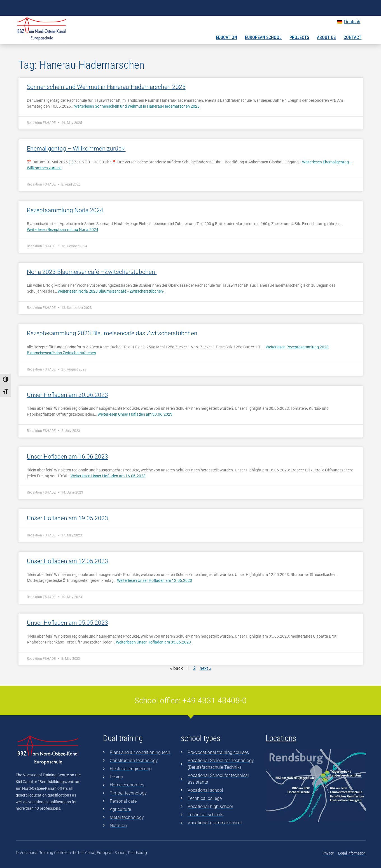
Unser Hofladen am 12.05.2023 (67, 561)
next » (205, 668)
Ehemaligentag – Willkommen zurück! (76, 149)
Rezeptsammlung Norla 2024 (65, 210)
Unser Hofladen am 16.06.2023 (67, 457)
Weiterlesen (137, 106)
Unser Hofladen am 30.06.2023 (67, 395)
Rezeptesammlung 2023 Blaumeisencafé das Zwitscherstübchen (112, 333)
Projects (299, 37)
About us (326, 37)
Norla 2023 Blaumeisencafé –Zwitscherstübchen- (92, 272)
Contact (352, 37)
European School (263, 37)
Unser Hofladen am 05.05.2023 (67, 623)
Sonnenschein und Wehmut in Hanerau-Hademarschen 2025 (106, 87)
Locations (281, 738)
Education (226, 37)
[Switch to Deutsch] (349, 22)
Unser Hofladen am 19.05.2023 (67, 518)
